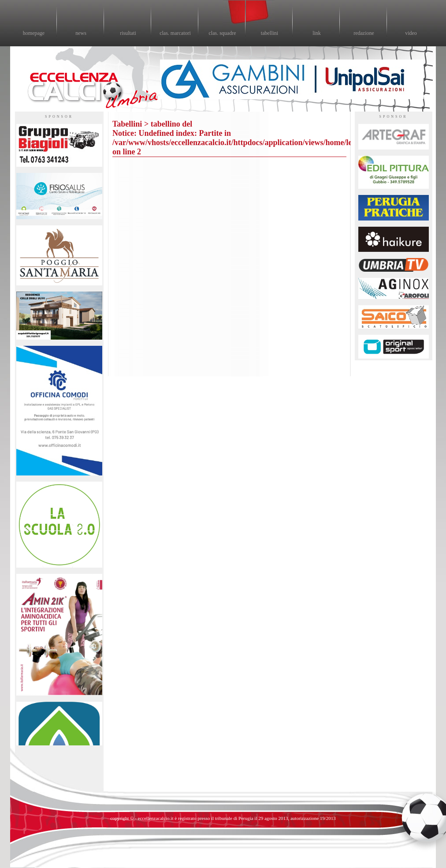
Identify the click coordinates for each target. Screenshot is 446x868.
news (81, 33)
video (411, 33)
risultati (128, 33)
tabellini (269, 33)
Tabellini (127, 124)
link (317, 33)
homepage (34, 33)
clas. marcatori (175, 33)
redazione (364, 33)
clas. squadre (223, 33)
